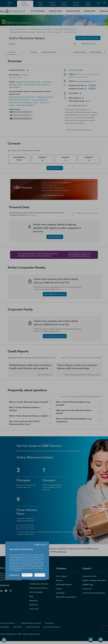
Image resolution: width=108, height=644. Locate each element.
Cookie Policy (17, 570)
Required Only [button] (27, 575)
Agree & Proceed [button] (40, 575)
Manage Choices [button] (14, 575)
